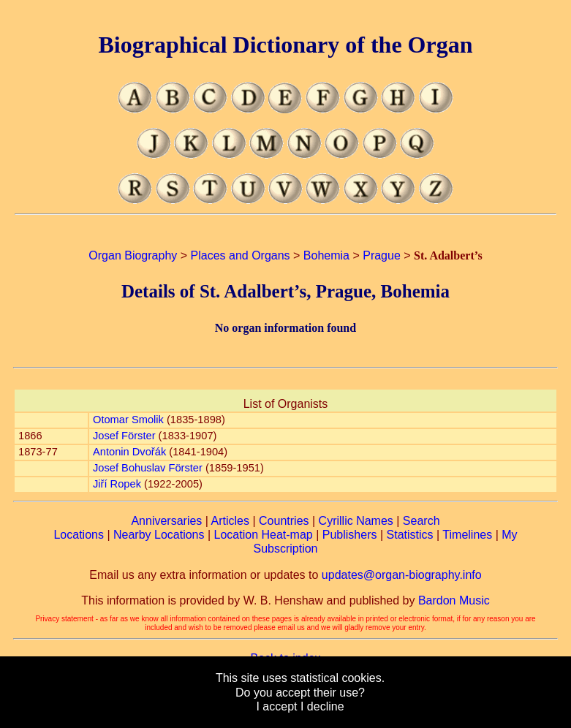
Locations (79, 535)
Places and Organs (241, 255)
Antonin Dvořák (129, 452)
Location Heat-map (264, 535)
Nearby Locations (159, 535)
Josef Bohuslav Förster (148, 468)
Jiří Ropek (117, 484)
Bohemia (326, 255)
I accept (276, 706)
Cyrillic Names (356, 521)
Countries (284, 521)
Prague (382, 255)
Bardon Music (454, 600)
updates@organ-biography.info (402, 575)
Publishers (350, 535)
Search (421, 521)
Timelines (467, 535)
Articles (230, 521)
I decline (322, 706)
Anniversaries (166, 521)
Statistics (410, 535)
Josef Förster (124, 436)
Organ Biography (133, 255)
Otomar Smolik (128, 420)
